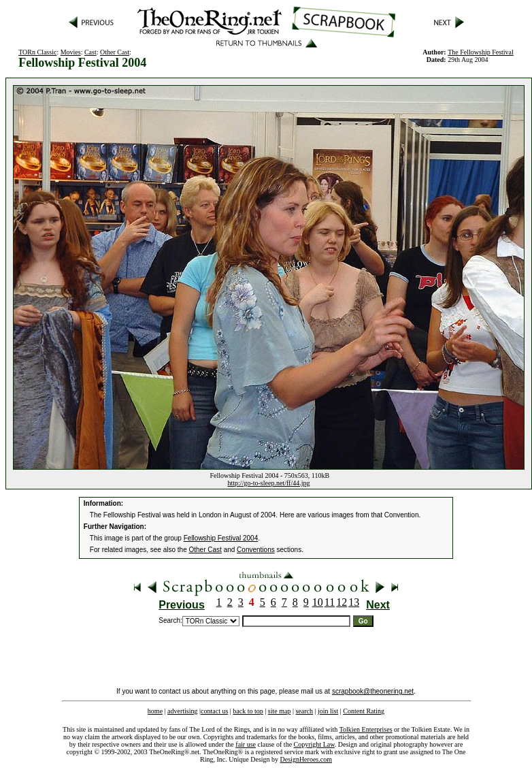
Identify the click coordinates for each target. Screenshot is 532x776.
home (155, 711)
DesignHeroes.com (306, 759)
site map (280, 711)
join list (328, 711)
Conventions (256, 550)
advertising (182, 711)
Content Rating (364, 711)
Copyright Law (314, 744)
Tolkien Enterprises (366, 729)
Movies (71, 52)
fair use (246, 744)
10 (318, 602)
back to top (248, 711)
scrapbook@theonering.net (373, 691)
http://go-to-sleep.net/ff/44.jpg (269, 483)
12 (342, 602)
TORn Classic (37, 52)
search (304, 711)
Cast (90, 52)
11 (330, 602)
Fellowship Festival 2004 (221, 538)
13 (354, 602)
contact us (214, 711)
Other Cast (115, 52)
